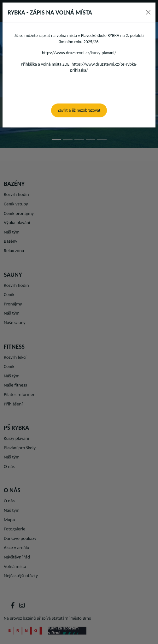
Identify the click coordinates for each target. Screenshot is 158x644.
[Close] (148, 12)
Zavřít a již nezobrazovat (79, 110)
